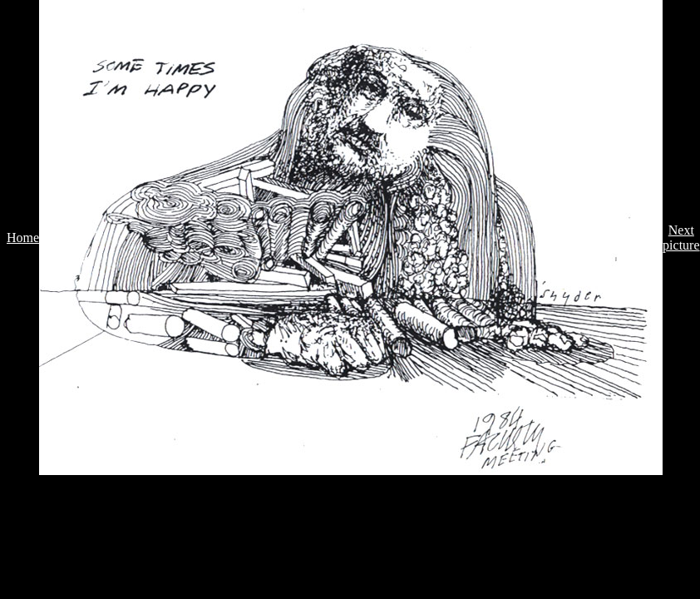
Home (23, 238)
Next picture (681, 238)
